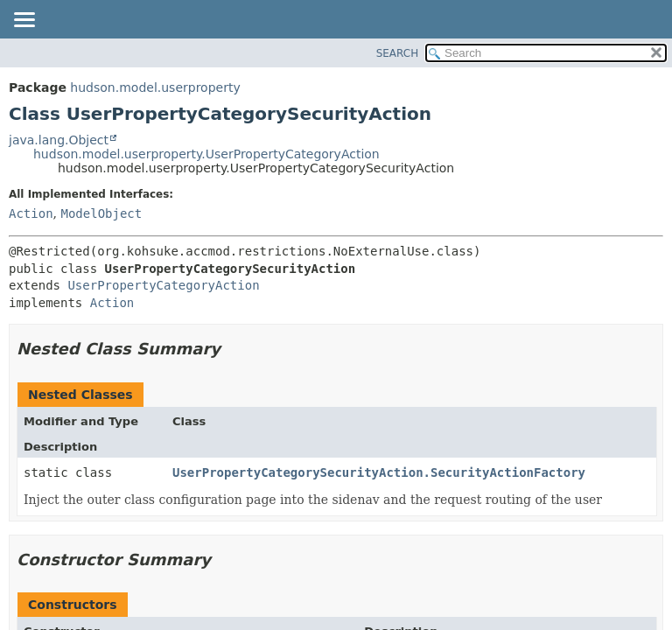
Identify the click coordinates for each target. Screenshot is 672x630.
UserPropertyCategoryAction (163, 285)
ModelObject (101, 213)
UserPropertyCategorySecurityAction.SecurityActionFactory (379, 472)
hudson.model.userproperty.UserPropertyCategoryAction (206, 154)
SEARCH (398, 53)
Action (31, 213)
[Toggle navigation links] (24, 21)
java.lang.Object (59, 140)
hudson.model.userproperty (155, 87)
